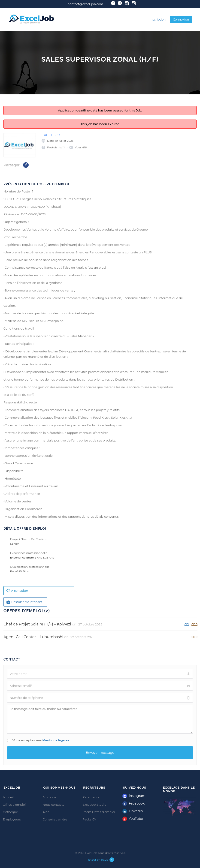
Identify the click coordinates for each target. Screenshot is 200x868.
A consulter (17, 591)
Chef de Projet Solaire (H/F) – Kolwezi (37, 624)
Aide (46, 812)
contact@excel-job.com (86, 4)
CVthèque (10, 812)
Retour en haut (101, 860)
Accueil (8, 797)
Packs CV (89, 819)
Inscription (158, 19)
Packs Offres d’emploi (99, 812)
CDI (187, 624)
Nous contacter (54, 805)
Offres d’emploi (14, 805)
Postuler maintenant (24, 602)
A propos (49, 797)
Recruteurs (91, 797)
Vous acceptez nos (38, 740)
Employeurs (12, 819)
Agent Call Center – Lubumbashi (33, 637)
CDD (194, 624)
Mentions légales (56, 740)
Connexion (181, 19)
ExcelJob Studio (94, 805)
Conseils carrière (55, 819)
